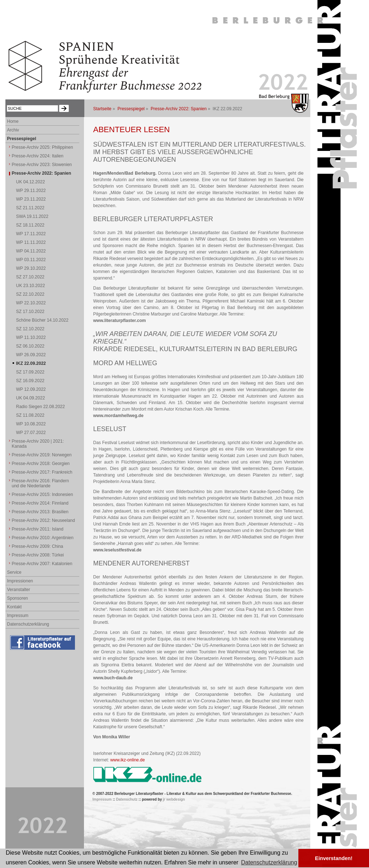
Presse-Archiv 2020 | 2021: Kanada (38, 444)
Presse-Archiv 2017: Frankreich (42, 472)
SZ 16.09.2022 (30, 381)
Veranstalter (19, 590)
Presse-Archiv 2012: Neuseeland (43, 520)
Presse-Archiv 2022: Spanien (179, 109)
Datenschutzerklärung (28, 624)
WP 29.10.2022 (31, 268)
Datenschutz (127, 799)
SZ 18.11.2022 (30, 225)
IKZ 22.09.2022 (31, 363)
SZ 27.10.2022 (30, 277)
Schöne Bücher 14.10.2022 (42, 320)
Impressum (18, 616)
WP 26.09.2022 (31, 355)
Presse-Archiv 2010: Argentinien (43, 538)
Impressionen (20, 581)
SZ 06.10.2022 (30, 346)
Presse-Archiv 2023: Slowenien (42, 165)
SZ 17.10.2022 (30, 312)
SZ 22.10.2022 (30, 294)
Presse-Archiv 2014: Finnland (40, 503)
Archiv (13, 130)
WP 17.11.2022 (31, 234)
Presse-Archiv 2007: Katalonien (42, 564)
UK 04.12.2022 (31, 182)
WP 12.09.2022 (31, 389)
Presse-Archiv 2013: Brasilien (40, 512)
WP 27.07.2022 (31, 433)
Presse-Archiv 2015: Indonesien (43, 495)
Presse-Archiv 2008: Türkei (38, 555)
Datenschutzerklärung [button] (269, 862)
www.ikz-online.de (128, 760)
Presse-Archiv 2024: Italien (38, 156)
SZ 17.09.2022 (30, 372)
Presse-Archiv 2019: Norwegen (42, 455)
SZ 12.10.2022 (30, 329)
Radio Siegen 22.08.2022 (41, 407)
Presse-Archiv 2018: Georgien (41, 464)
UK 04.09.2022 (31, 398)
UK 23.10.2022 (31, 286)
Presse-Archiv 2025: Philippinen (43, 147)
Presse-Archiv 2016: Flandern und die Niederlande (41, 483)
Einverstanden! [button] (334, 858)
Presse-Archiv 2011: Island (38, 529)
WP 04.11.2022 (31, 251)
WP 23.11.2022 (31, 199)
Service (14, 572)
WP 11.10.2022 (31, 337)
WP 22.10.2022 (31, 303)
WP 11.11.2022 (31, 242)
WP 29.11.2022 (31, 191)
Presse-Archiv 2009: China (38, 546)
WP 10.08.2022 (31, 424)
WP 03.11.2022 (31, 260)
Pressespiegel (131, 109)
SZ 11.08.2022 (30, 415)
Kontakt (15, 607)
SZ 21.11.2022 (30, 208)
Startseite (103, 109)
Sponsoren (18, 598)
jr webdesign (174, 799)
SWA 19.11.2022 (32, 216)
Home (13, 121)
